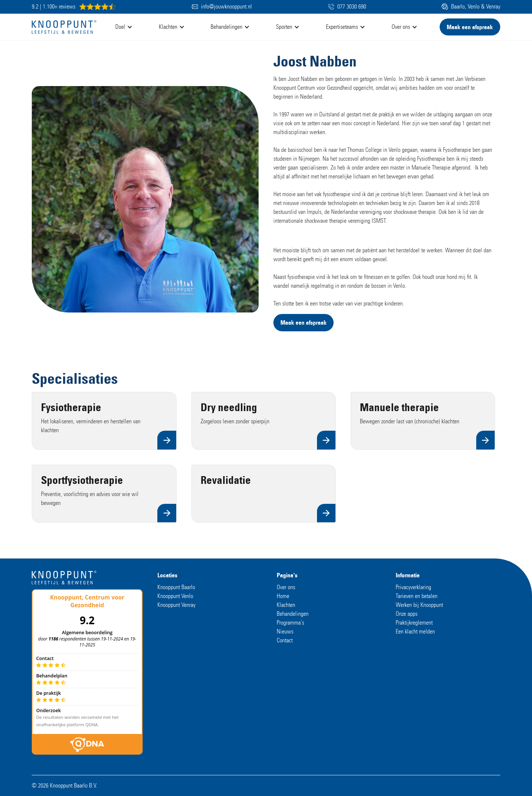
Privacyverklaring (413, 587)
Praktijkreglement (414, 623)
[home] (64, 27)
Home (283, 596)
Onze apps (407, 614)
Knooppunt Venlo (175, 596)
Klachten (286, 605)
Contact (285, 640)
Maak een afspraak (470, 27)
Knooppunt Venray (176, 605)
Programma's (290, 623)
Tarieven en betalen (417, 596)
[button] (126, 27)
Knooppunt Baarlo (176, 587)
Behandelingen (293, 614)
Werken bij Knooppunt (419, 605)
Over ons (286, 587)
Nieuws (285, 631)
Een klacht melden (415, 631)
